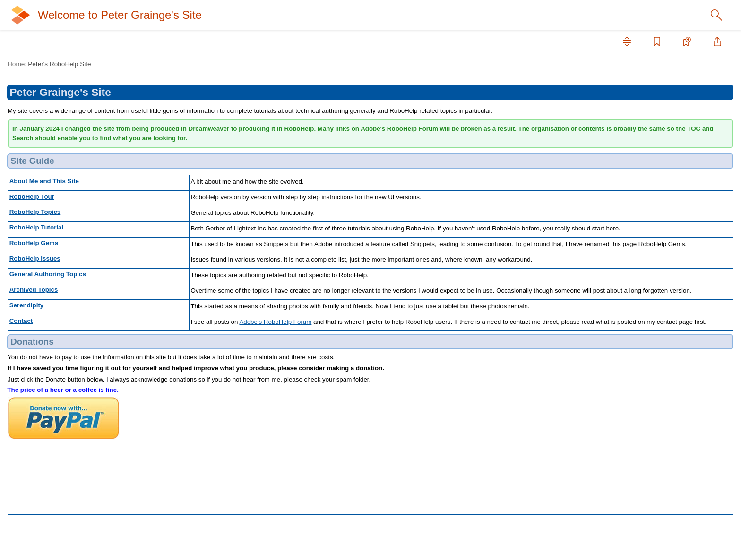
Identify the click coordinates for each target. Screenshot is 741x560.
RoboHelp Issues (43, 155)
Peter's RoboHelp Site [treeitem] (51, 64)
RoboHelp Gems (193, 269)
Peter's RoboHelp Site (218, 64)
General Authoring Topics (55, 170)
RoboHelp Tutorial (44, 125)
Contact (29, 215)
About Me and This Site (203, 200)
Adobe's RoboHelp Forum (358, 378)
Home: (176, 64)
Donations (633, 137)
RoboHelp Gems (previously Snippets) (75, 140)
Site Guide (633, 126)
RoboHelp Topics (43, 110)
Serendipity (34, 200)
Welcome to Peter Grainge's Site (159, 15)
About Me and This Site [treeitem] (52, 79)
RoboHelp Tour (40, 94)
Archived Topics (41, 185)
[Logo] (34, 15)
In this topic (632, 114)
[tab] (47, 42)
